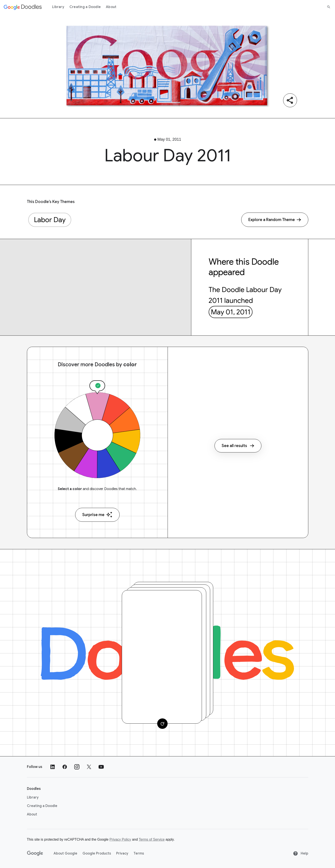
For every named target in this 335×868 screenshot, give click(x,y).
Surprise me (97, 515)
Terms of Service (152, 839)
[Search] (329, 7)
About (111, 7)
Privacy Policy (120, 839)
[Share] (290, 100)
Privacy (122, 853)
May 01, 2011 (231, 312)
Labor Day (50, 220)
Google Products (97, 853)
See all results (238, 446)
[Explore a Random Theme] (275, 220)
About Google (65, 853)
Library (58, 7)
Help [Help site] (301, 853)
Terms (139, 853)
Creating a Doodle (85, 7)
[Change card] (162, 724)
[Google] (35, 853)
